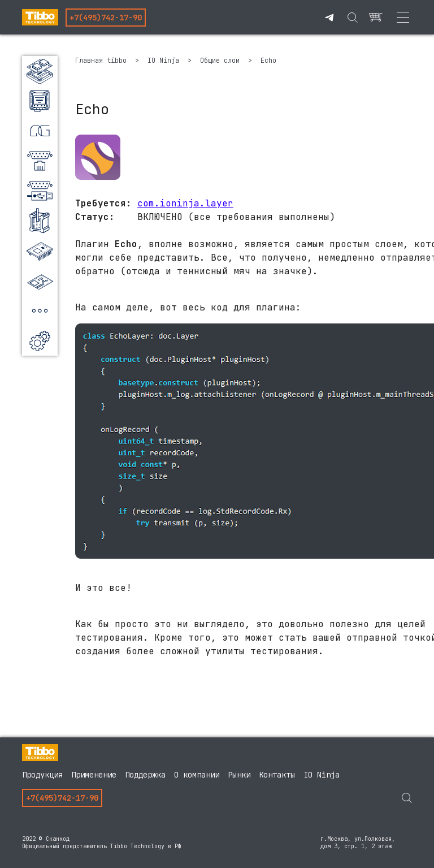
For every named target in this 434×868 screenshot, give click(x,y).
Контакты (277, 775)
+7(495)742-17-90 (106, 18)
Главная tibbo (103, 61)
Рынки (239, 775)
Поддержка (145, 775)
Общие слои (222, 61)
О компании (197, 775)
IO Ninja (165, 61)
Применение (94, 775)
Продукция (42, 775)
